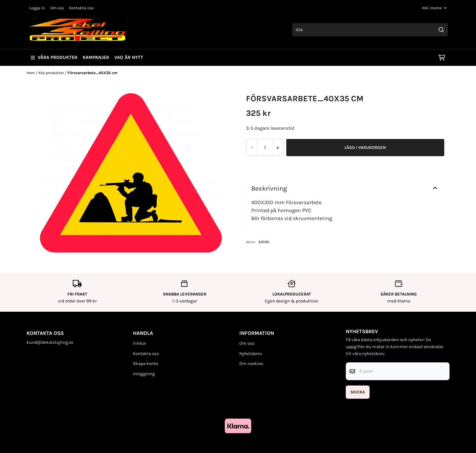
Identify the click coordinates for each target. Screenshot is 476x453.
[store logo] (78, 30)
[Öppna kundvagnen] (442, 58)
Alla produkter (52, 73)
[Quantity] (265, 148)
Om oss (57, 8)
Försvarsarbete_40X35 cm (92, 73)
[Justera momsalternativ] (434, 8)
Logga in (37, 8)
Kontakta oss (81, 8)
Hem (31, 73)
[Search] (441, 30)
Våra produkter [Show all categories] (54, 57)
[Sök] (370, 30)
